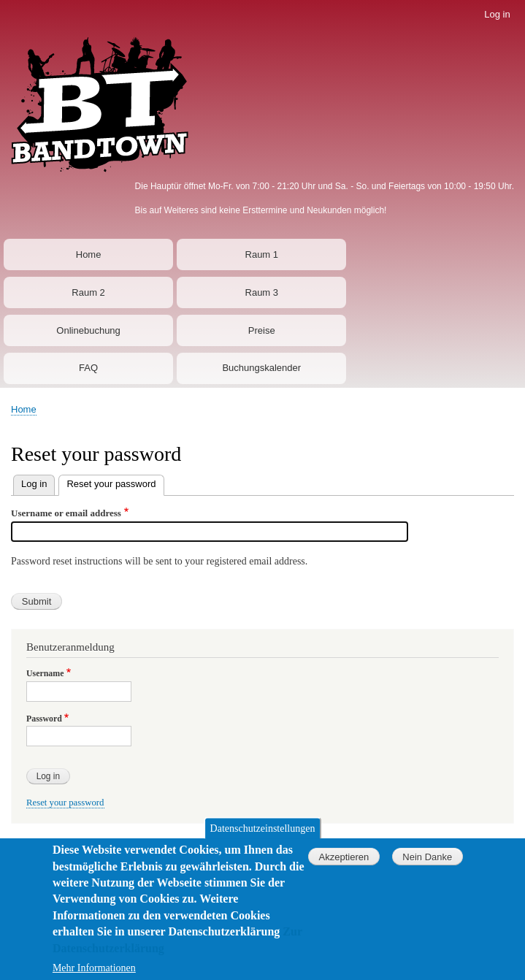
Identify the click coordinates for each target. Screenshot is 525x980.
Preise (262, 330)
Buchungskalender (261, 368)
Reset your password (111, 484)
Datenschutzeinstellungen (263, 831)
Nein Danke (427, 859)
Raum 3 (262, 292)
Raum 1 (262, 254)
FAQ (88, 368)
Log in (497, 14)
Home (89, 254)
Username (45, 673)
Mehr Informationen (94, 971)
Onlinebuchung (88, 330)
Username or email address (66, 513)
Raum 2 (88, 292)
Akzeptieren (344, 859)
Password (44, 719)
